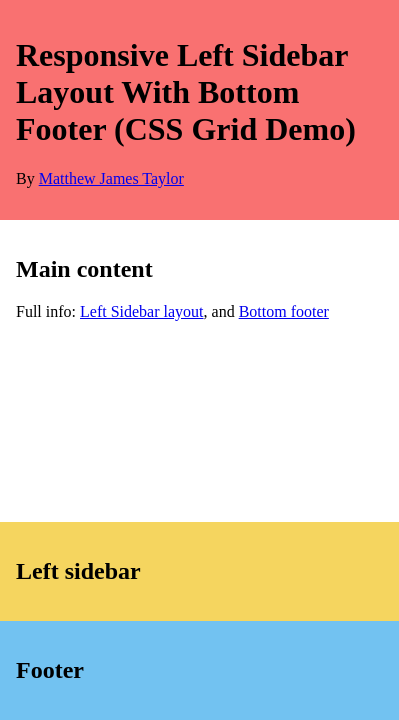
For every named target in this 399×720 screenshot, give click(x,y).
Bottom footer (284, 311)
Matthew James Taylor (111, 178)
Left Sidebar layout (142, 311)
